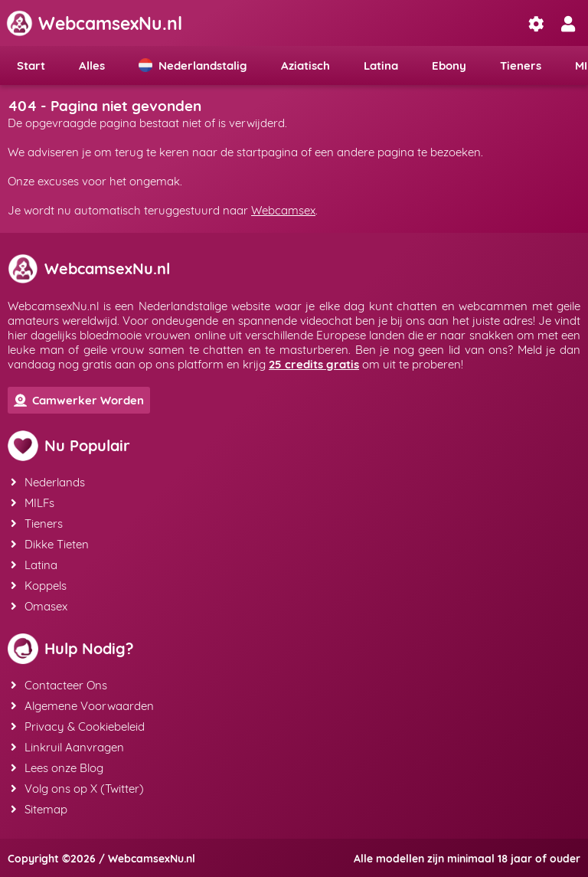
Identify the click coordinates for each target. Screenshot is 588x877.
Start (31, 65)
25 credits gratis (314, 364)
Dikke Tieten (50, 544)
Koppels (39, 586)
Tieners (521, 65)
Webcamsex (283, 210)
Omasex (39, 606)
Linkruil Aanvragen (67, 747)
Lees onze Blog (57, 768)
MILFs (33, 503)
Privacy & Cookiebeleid (78, 726)
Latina (381, 65)
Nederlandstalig (193, 65)
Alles (92, 65)
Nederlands (48, 482)
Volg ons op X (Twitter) (77, 789)
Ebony (449, 65)
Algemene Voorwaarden (82, 706)
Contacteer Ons (59, 685)
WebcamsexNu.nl (94, 23)
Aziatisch (305, 65)
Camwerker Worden (79, 400)
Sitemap (39, 809)
